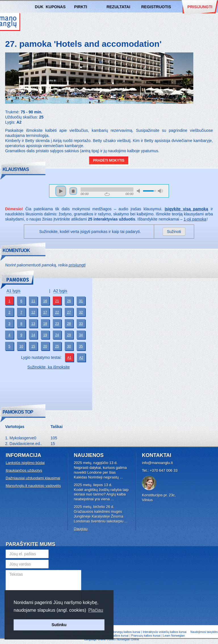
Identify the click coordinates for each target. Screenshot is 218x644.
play (61, 191)
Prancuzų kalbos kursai (146, 636)
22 (57, 312)
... (121, 477)
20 (45, 346)
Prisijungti (200, 7)
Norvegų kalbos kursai (126, 632)
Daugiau (81, 529)
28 (69, 324)
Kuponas (56, 7)
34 (81, 335)
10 (21, 346)
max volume (160, 191)
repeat (107, 194)
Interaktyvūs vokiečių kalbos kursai (165, 632)
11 (33, 301)
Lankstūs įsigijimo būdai (25, 463)
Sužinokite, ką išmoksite (48, 367)
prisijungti (77, 265)
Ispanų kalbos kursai (116, 636)
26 (69, 301)
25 (57, 346)
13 (33, 324)
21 (57, 301)
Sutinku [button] (59, 625)
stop (73, 191)
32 (81, 312)
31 (81, 301)
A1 (69, 358)
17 (45, 312)
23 (57, 324)
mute (139, 191)
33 (81, 324)
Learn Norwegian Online (124, 639)
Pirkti (81, 7)
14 (33, 335)
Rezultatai (118, 7)
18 (45, 324)
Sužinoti (174, 232)
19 (45, 335)
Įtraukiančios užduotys (24, 470)
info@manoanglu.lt (157, 463)
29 (69, 335)
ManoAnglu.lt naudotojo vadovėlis (33, 486)
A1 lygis (13, 291)
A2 (81, 358)
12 (33, 312)
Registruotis (156, 7)
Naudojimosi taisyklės (204, 632)
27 (69, 312)
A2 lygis (60, 291)
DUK (39, 7)
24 (57, 335)
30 (69, 346)
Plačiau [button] (96, 610)
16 (45, 301)
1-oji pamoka (195, 219)
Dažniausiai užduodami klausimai (33, 478)
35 (81, 346)
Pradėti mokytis (109, 160)
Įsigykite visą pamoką (186, 209)
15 (33, 346)
